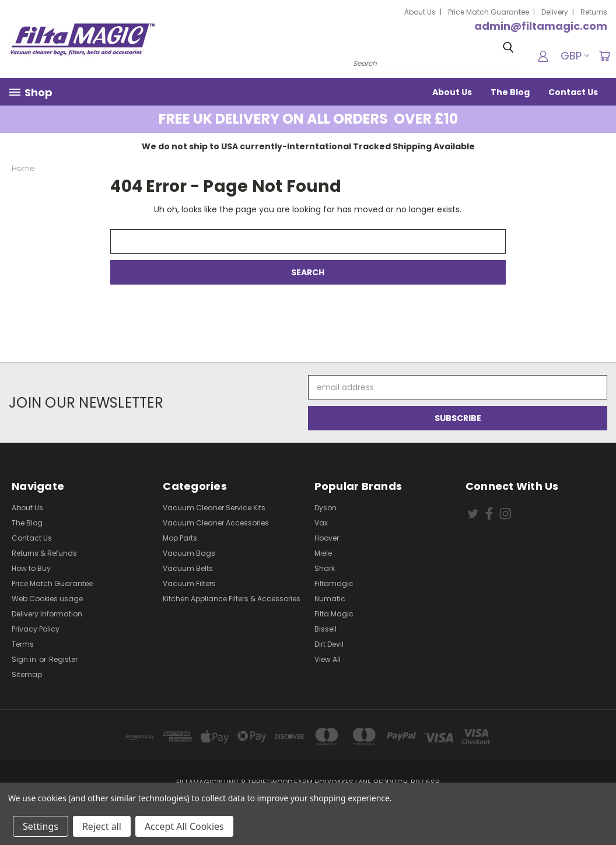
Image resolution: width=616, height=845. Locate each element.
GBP (575, 56)
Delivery (555, 12)
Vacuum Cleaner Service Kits (214, 508)
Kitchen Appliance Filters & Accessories (232, 599)
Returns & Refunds (44, 553)
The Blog (510, 92)
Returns (594, 12)
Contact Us (573, 92)
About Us (420, 12)
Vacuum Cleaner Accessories (216, 523)
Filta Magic (334, 614)
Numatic (330, 599)
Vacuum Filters (189, 583)
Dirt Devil (329, 644)
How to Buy (31, 568)
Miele (323, 553)
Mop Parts (180, 538)
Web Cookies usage (47, 599)
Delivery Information (47, 614)
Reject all (102, 826)
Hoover (327, 538)
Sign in (25, 659)
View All (328, 659)
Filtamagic (334, 583)
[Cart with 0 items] (604, 56)
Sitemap (27, 674)
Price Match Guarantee (489, 12)
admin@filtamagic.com (541, 26)
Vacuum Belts (188, 568)
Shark (325, 568)
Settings (41, 826)
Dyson (325, 508)
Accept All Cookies (184, 826)
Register (63, 659)
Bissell (325, 629)
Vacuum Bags (189, 553)
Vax (321, 523)
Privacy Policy (36, 629)
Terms (23, 644)
